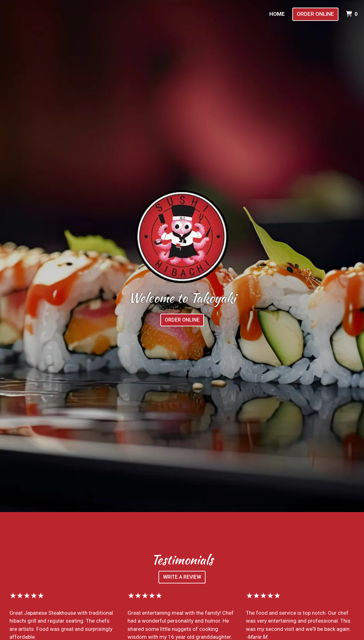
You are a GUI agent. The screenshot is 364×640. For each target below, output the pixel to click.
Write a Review (182, 577)
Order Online (315, 14)
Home (277, 14)
